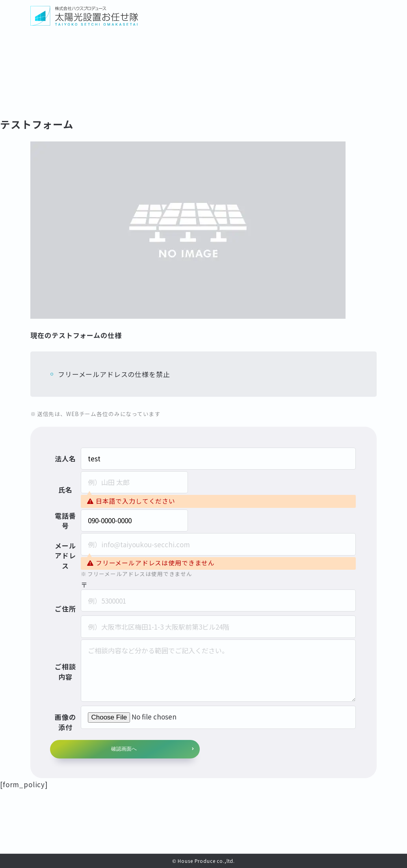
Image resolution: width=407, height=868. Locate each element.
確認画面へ (124, 749)
